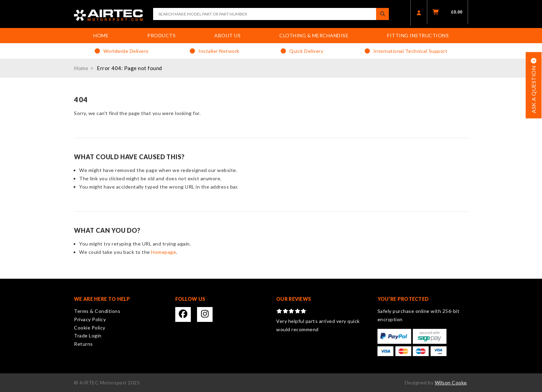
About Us (227, 35)
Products (161, 35)
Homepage (163, 252)
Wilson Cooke (451, 383)
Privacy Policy (90, 319)
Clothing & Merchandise (314, 35)
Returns (83, 344)
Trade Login (88, 336)
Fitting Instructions (418, 35)
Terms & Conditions (97, 311)
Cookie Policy (90, 328)
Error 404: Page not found (129, 68)
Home (101, 35)
